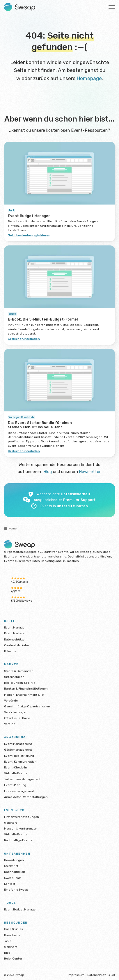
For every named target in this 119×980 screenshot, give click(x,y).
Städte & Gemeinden (19, 671)
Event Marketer (15, 633)
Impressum (76, 975)
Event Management (18, 744)
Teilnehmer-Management (22, 779)
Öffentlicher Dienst (18, 718)
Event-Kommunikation (20, 761)
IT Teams (10, 651)
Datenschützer (15, 639)
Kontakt (10, 883)
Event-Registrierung (19, 755)
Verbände (11, 700)
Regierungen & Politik (19, 683)
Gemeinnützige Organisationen (27, 706)
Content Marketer (17, 645)
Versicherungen (16, 712)
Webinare (11, 822)
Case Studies (14, 929)
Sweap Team (13, 878)
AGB (112, 975)
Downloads (12, 935)
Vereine (10, 724)
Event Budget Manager (20, 909)
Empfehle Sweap (16, 890)
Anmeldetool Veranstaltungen (26, 797)
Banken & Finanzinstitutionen (26, 689)
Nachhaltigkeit (15, 872)
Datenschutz (97, 975)
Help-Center (13, 959)
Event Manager (15, 627)
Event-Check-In (16, 767)
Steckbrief (11, 866)
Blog (48, 472)
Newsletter (90, 472)
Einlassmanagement (19, 791)
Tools (8, 941)
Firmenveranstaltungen (22, 817)
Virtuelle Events (16, 773)
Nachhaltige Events (18, 840)
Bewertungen (14, 860)
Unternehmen (14, 677)
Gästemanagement (18, 750)
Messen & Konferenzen (21, 829)
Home (10, 528)
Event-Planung (15, 785)
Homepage (89, 78)
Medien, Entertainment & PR (24, 694)
